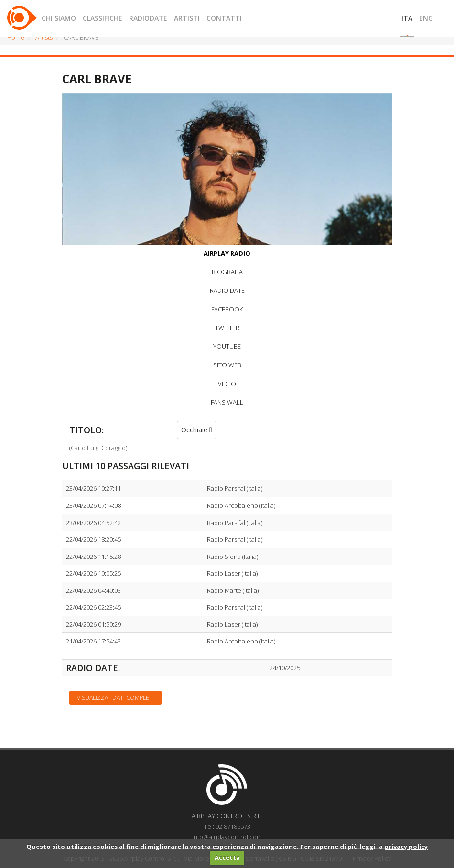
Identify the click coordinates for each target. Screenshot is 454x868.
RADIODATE (148, 18)
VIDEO (227, 384)
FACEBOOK (227, 309)
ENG (426, 18)
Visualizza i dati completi (115, 698)
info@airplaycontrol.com (227, 837)
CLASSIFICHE (103, 18)
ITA (407, 18)
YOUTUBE (227, 346)
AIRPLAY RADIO (227, 253)
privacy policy (406, 847)
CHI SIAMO (59, 18)
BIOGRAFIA (227, 272)
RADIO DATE (227, 290)
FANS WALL (227, 402)
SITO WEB (227, 365)
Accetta (227, 857)
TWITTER (227, 328)
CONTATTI (224, 18)
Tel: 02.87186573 (227, 826)
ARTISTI (187, 18)
